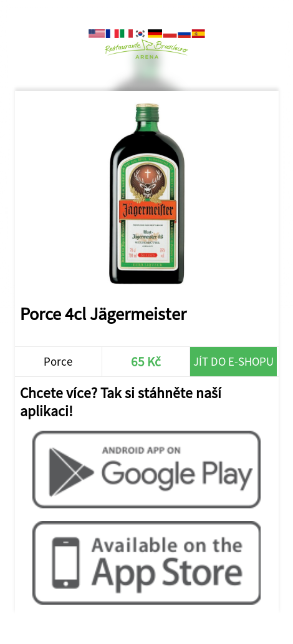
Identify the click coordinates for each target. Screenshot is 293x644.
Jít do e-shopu (233, 362)
